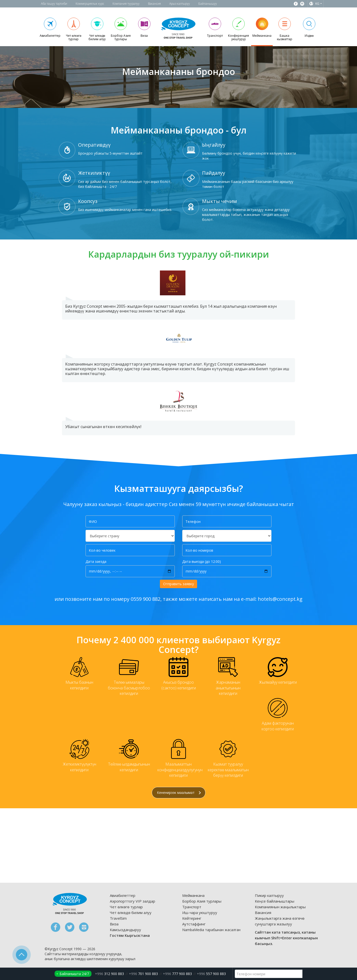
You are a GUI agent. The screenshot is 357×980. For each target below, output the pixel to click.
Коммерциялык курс (90, 4)
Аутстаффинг (194, 924)
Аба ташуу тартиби (54, 4)
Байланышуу (208, 4)
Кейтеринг (192, 918)
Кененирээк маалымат (179, 793)
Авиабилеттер (123, 895)
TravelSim (118, 918)
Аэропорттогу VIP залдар (133, 901)
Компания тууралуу (126, 4)
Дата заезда (96, 561)
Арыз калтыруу (180, 4)
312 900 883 (109, 974)
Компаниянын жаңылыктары (280, 907)
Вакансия (154, 4)
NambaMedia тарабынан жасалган (211, 930)
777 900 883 (177, 974)
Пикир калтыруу (269, 895)
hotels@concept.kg (280, 599)
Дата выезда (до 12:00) (202, 561)
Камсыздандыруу (125, 930)
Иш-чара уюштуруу (200, 912)
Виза (114, 924)
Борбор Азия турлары (202, 901)
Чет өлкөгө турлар (126, 907)
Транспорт (192, 907)
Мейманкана (193, 895)
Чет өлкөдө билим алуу (131, 912)
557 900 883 (211, 974)
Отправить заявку (178, 584)
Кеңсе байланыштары (275, 901)
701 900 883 (143, 974)
